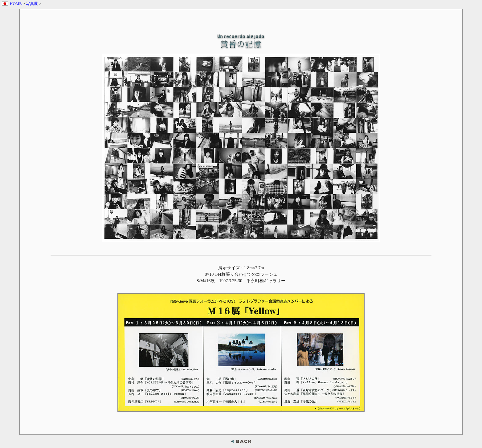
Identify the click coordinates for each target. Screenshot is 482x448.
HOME (16, 4)
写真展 (32, 4)
